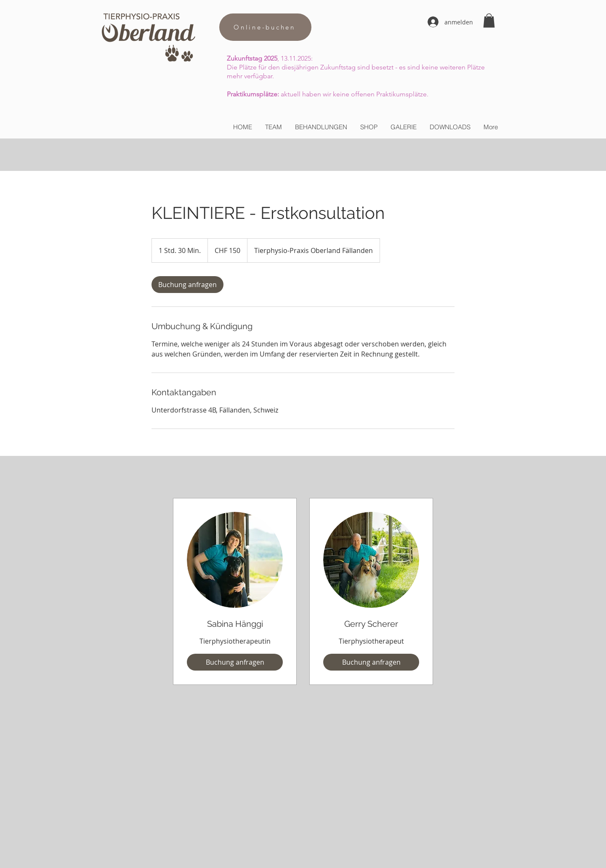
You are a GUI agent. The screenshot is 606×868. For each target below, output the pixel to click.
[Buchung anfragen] (235, 662)
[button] (489, 20)
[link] (187, 285)
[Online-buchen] (265, 27)
